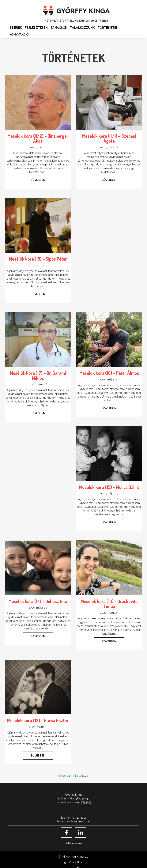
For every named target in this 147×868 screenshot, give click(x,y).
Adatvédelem (73, 843)
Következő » (83, 776)
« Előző (61, 776)
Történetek (108, 28)
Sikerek (16, 28)
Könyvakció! (19, 34)
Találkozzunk (82, 28)
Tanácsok (59, 28)
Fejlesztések (36, 28)
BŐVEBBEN (38, 180)
